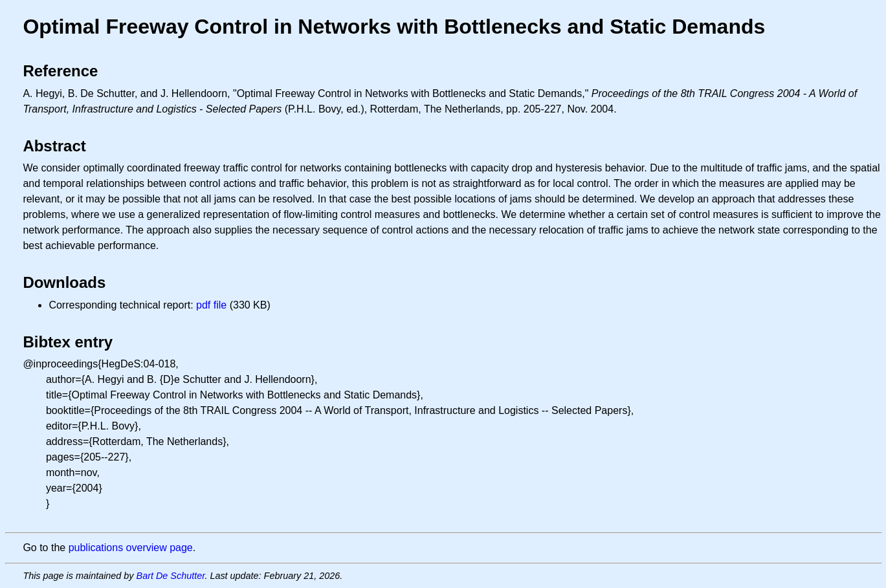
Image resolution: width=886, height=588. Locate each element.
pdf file (211, 305)
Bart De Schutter (171, 576)
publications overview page (131, 548)
